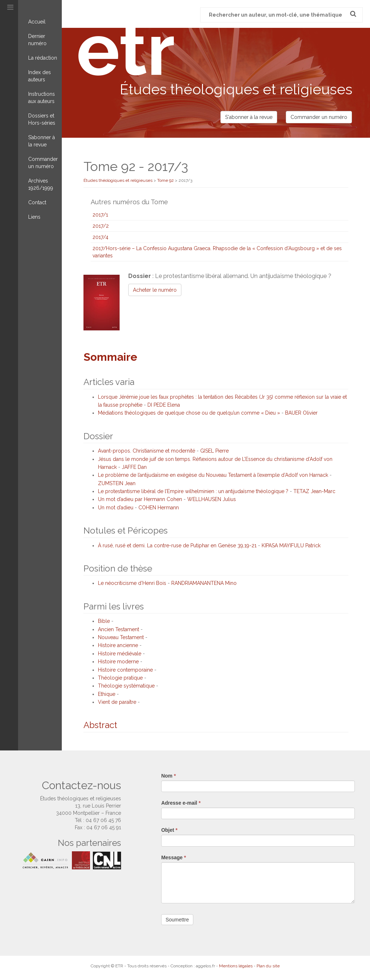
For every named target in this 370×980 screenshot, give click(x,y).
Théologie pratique (120, 678)
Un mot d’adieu (116, 508)
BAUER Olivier (301, 413)
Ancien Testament (119, 629)
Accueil (37, 22)
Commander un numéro (43, 163)
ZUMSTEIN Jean (117, 483)
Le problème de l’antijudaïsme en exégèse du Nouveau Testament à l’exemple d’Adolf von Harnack (213, 475)
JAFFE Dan (134, 467)
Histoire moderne (118, 662)
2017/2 (101, 226)
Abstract (100, 725)
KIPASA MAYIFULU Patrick (291, 545)
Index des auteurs (40, 76)
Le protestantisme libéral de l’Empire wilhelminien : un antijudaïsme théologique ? (193, 491)
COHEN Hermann (159, 508)
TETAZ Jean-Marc (314, 491)
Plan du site (268, 966)
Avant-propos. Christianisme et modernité (147, 451)
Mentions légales (236, 966)
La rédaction (43, 58)
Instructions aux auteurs (42, 98)
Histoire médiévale (120, 654)
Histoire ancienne (118, 645)
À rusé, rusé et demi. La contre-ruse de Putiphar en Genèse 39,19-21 (177, 545)
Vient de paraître (117, 702)
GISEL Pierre (214, 451)
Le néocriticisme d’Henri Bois (132, 583)
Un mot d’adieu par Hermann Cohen (140, 499)
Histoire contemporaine (125, 670)
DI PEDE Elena (164, 405)
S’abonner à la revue (42, 141)
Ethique (107, 694)
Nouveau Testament (121, 637)
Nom (168, 776)
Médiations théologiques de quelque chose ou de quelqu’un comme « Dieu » (189, 413)
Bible (104, 621)
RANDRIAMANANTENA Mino (204, 583)
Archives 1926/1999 (41, 184)
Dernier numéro (37, 40)
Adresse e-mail (181, 803)
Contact (37, 202)
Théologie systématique (126, 686)
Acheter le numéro (155, 290)
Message (174, 857)
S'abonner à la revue (249, 117)
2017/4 (100, 237)
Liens (34, 217)
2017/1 (100, 215)
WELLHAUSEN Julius (212, 499)
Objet (169, 830)
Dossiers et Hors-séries (42, 119)
